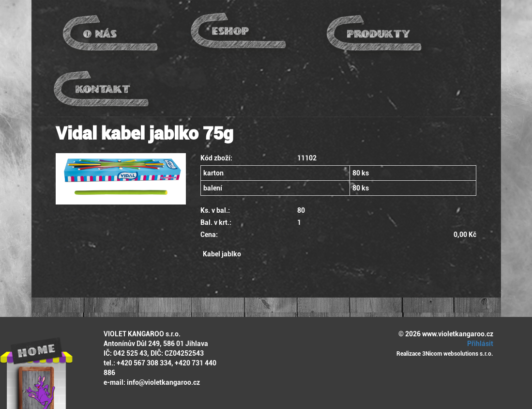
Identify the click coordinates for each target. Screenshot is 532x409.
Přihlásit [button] (479, 344)
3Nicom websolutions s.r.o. (458, 354)
